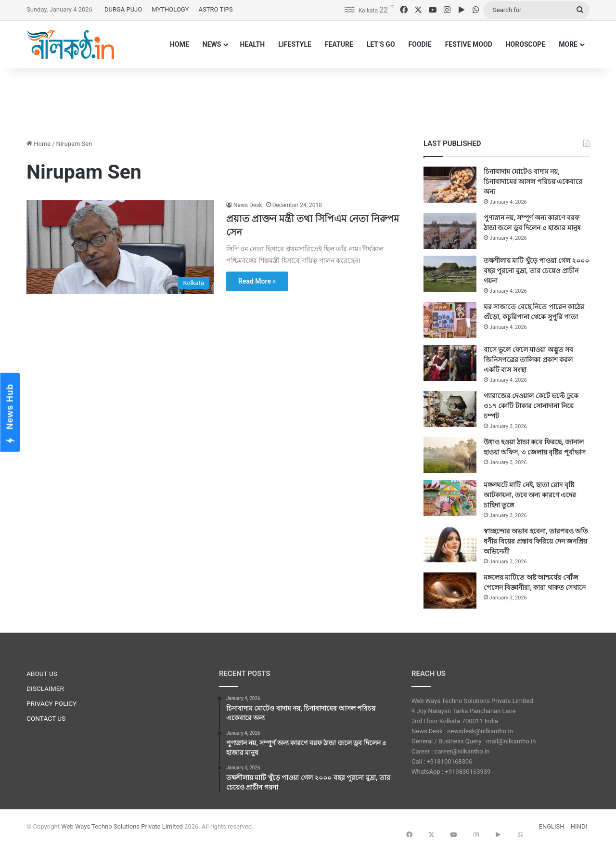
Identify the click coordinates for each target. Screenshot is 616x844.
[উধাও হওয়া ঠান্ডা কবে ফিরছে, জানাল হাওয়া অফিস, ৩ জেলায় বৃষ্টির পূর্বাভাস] (450, 455)
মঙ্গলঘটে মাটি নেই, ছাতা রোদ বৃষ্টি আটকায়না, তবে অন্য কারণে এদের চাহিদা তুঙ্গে (530, 495)
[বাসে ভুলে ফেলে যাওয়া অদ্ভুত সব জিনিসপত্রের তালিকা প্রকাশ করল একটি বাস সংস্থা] (450, 363)
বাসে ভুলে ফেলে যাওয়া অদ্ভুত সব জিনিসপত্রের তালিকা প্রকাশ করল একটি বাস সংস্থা (528, 360)
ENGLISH (552, 826)
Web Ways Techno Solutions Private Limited (122, 826)
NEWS (212, 44)
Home (38, 144)
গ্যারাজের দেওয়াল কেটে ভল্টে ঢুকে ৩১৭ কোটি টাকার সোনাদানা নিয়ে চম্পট (531, 406)
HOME (180, 44)
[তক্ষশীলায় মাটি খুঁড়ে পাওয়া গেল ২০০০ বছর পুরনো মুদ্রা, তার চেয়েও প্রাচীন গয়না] (450, 274)
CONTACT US (46, 718)
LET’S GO (381, 44)
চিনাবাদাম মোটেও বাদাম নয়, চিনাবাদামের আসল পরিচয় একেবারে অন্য (533, 182)
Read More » (257, 281)
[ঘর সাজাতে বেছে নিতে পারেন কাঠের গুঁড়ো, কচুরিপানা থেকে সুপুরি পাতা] (450, 320)
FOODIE (420, 44)
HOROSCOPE (526, 44)
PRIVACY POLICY (51, 703)
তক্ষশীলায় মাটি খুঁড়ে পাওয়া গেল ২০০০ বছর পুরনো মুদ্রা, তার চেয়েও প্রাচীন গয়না (536, 271)
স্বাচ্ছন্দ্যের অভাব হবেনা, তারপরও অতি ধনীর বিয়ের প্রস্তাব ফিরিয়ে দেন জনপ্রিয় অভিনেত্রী (536, 541)
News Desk (248, 205)
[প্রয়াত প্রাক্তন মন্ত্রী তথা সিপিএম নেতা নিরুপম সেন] (120, 247)
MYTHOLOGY (170, 9)
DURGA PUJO (123, 9)
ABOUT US (42, 674)
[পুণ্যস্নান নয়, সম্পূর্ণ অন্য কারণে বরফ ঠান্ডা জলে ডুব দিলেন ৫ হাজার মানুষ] (450, 231)
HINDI (579, 826)
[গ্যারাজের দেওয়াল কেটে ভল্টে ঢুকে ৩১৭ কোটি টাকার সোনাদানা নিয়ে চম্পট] (450, 409)
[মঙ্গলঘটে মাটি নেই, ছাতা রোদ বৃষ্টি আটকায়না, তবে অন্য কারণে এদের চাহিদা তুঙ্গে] (450, 498)
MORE (568, 44)
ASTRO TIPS (216, 9)
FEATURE (339, 44)
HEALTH (252, 44)
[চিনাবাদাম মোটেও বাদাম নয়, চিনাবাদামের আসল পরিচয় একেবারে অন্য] (450, 185)
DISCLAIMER (45, 688)
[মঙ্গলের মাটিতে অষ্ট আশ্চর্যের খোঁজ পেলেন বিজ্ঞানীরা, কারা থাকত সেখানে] (450, 591)
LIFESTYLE (295, 44)
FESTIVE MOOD (469, 44)
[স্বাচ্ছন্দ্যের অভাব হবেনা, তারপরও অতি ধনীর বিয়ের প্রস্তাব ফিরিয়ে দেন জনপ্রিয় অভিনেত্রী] (450, 544)
